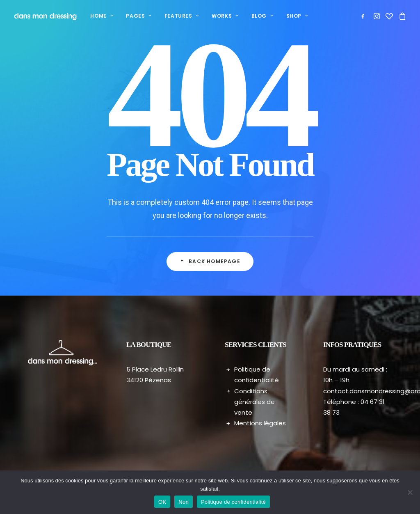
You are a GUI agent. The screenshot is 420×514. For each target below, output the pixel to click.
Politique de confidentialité (233, 502)
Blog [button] (261, 16)
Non (184, 502)
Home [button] (100, 16)
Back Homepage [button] (210, 262)
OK (162, 502)
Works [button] (224, 16)
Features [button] (180, 16)
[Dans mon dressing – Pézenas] (45, 16)
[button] (364, 16)
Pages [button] (137, 16)
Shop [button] (296, 16)
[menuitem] (100, 16)
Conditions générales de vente (255, 402)
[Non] (410, 492)
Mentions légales (260, 423)
